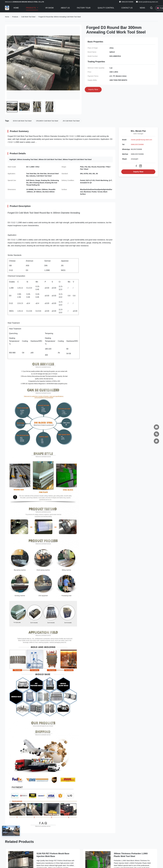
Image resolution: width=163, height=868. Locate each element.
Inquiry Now (138, 172)
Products (31, 8)
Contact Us (127, 8)
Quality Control (106, 8)
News (142, 8)
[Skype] (156, 434)
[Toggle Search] (151, 8)
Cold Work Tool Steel (28, 17)
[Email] (156, 427)
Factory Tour (84, 8)
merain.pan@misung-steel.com (148, 2)
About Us (65, 8)
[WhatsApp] (156, 441)
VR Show (49, 8)
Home (16, 8)
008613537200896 (137, 144)
